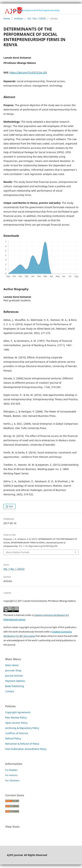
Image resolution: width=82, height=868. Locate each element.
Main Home (12, 665)
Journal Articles (14, 676)
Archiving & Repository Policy (22, 728)
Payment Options (15, 681)
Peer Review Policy (16, 718)
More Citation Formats (18, 552)
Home (7, 18)
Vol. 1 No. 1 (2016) (37, 18)
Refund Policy (13, 738)
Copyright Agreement (18, 712)
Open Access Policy (16, 723)
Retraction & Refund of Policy (22, 744)
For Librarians (12, 780)
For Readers (11, 770)
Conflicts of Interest (17, 733)
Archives (19, 18)
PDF (11, 506)
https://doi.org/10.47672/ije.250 (28, 72)
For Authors (11, 775)
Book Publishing (15, 686)
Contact (10, 691)
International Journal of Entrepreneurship (35, 10)
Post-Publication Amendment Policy (26, 749)
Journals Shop (13, 670)
